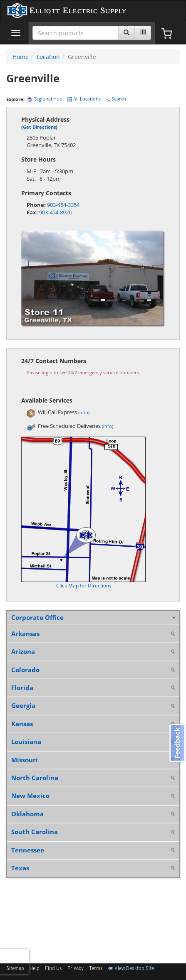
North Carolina (35, 778)
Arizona (23, 651)
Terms (96, 969)
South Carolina (35, 832)
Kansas (22, 724)
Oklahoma (27, 814)
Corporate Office (37, 617)
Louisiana (26, 742)
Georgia (23, 705)
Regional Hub (45, 99)
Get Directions (39, 127)
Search (116, 99)
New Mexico (30, 796)
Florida (22, 688)
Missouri (25, 760)
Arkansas (25, 634)
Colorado (25, 670)
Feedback (177, 743)
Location (48, 57)
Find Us (53, 969)
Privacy (76, 969)
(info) (84, 412)
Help (35, 969)
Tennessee (28, 850)
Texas (20, 868)
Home (21, 57)
